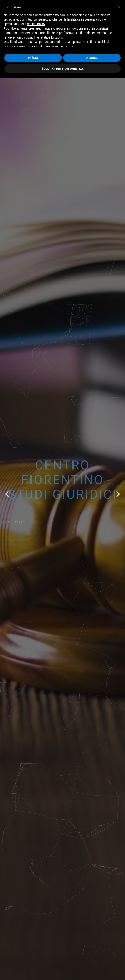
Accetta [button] (92, 58)
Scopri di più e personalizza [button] (62, 68)
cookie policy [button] (36, 24)
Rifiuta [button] (33, 58)
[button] (119, 7)
